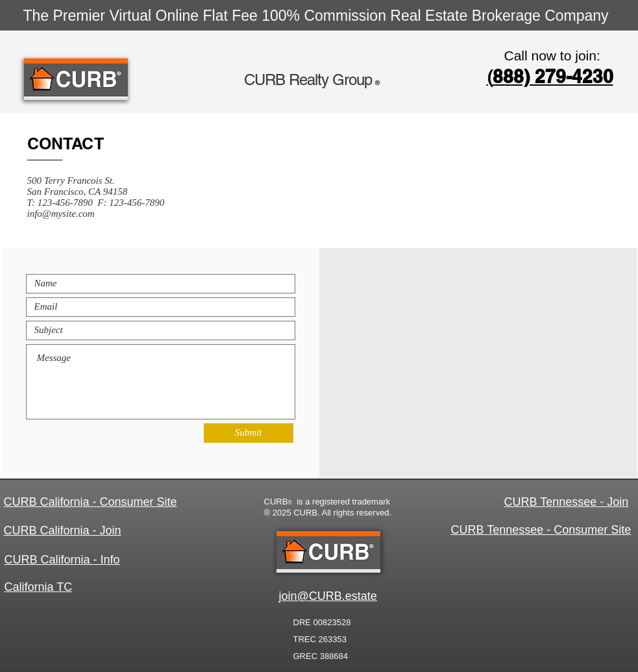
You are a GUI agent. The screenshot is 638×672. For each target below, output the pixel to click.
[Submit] (249, 433)
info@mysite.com (61, 214)
